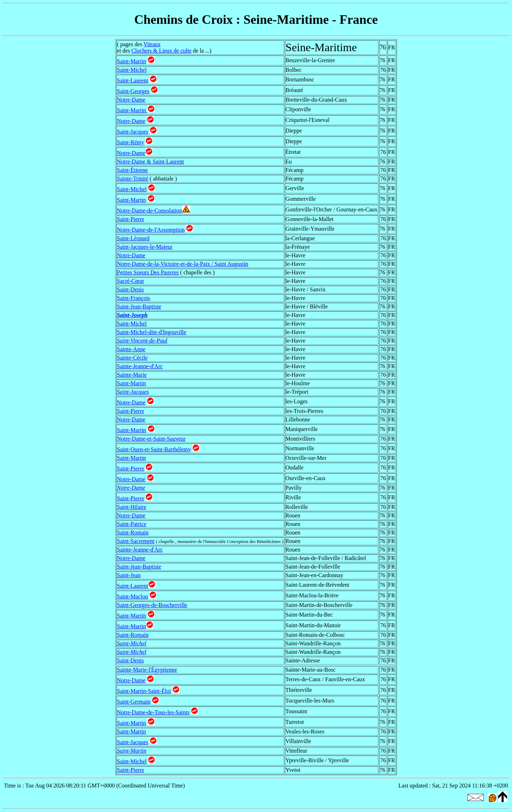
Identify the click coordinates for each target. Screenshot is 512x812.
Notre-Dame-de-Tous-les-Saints (153, 712)
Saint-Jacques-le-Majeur (145, 247)
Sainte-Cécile (132, 358)
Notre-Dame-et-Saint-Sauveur (151, 439)
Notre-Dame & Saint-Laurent (150, 162)
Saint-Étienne (132, 170)
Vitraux (152, 44)
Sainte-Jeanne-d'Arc (140, 366)
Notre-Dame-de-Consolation (150, 211)
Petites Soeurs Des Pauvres (148, 272)
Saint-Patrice (132, 524)
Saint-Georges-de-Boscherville (152, 605)
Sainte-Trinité (133, 179)
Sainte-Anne (131, 349)
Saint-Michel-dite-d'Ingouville (152, 332)
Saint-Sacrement (136, 541)
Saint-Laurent (133, 80)
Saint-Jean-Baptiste (139, 306)
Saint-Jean (129, 575)
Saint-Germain (134, 702)
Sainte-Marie (132, 375)
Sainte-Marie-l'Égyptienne (147, 670)
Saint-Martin (132, 61)
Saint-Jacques (133, 132)
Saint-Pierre (130, 219)
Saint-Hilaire (132, 507)
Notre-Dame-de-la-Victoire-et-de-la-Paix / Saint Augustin (183, 264)
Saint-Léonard (133, 238)
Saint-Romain (133, 533)
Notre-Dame (131, 100)
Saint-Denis (130, 289)
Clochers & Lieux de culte (162, 51)
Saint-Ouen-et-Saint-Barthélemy (154, 449)
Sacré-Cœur (130, 281)
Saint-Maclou (132, 596)
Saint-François (134, 298)
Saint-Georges (133, 91)
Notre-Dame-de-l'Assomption (151, 230)
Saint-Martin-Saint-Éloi (144, 691)
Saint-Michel (132, 70)
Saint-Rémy (130, 142)
